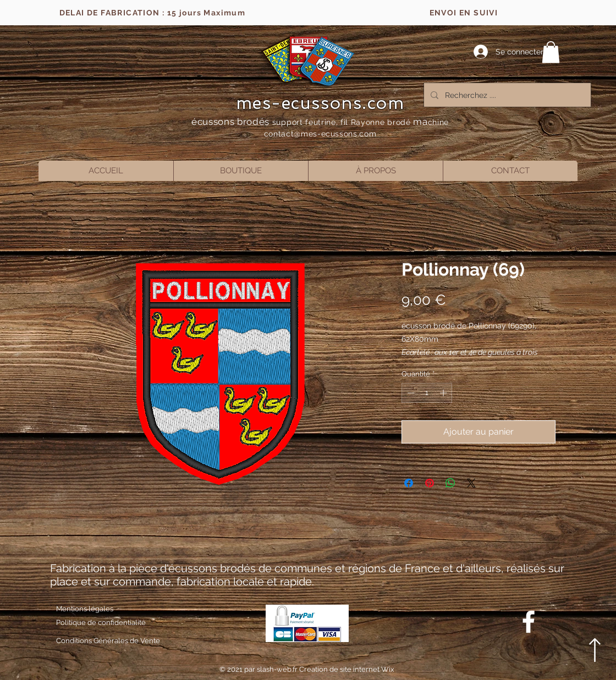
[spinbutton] (427, 393)
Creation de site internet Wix (347, 669)
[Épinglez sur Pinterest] (430, 483)
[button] (551, 52)
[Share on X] (471, 483)
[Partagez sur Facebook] (409, 483)
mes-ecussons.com (320, 103)
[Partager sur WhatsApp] (450, 483)
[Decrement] (410, 393)
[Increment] (444, 393)
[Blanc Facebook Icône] (529, 622)
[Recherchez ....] (506, 95)
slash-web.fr (278, 669)
